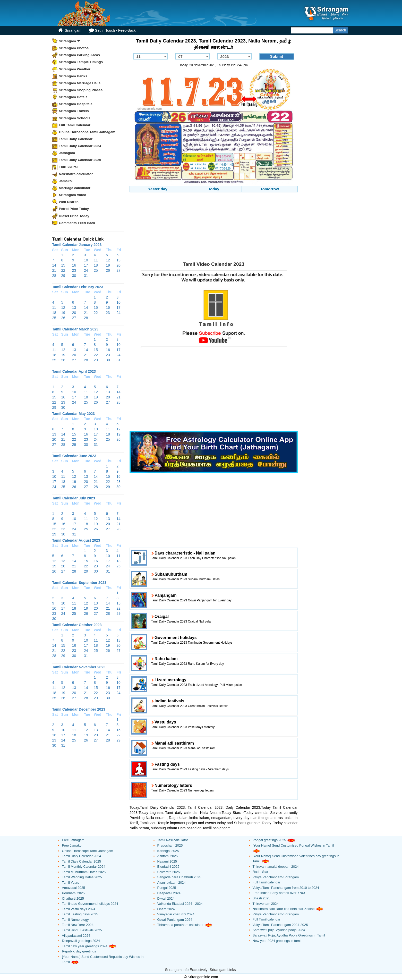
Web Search (69, 202)
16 (74, 265)
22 (63, 270)
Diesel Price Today (74, 216)
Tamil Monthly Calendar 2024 (84, 867)
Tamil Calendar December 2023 (79, 709)
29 (63, 276)
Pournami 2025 (73, 893)
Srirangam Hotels (73, 97)
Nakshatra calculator (76, 174)
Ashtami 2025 (168, 856)
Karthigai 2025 (168, 851)
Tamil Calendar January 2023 (77, 245)
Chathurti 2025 (73, 898)
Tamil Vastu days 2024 (79, 909)
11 (96, 260)
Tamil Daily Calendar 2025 (80, 160)
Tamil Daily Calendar (76, 139)
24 (86, 270)
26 (108, 270)
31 (86, 276)
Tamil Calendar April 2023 (74, 371)
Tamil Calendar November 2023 (79, 667)
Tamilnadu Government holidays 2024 (90, 904)
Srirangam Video (73, 195)
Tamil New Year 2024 (78, 925)
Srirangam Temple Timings (81, 62)
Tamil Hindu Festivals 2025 (82, 930)
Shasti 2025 (262, 898)
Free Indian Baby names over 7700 (279, 893)
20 (118, 265)
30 (74, 276)
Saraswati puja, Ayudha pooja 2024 (279, 930)
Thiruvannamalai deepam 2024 (276, 867)
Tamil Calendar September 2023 (79, 583)
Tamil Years (71, 883)
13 (118, 260)
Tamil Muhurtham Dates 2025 (84, 872)
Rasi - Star (260, 872)
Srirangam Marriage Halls (80, 83)
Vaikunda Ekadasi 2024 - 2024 (180, 904)
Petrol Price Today (74, 209)
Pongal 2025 (167, 888)
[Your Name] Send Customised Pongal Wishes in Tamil (293, 845)
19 (108, 265)
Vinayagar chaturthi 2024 (176, 914)
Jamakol (66, 181)
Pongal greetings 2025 (269, 840)
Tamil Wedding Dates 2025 (82, 877)
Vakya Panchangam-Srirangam (276, 877)
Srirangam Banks (73, 76)
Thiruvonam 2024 (266, 904)
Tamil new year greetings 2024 (85, 946)
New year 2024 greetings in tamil (277, 941)
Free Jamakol (72, 845)
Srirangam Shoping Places (81, 90)
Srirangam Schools (75, 118)
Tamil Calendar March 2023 (75, 329)
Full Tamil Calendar (75, 125)
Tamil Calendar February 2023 (78, 287)
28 (54, 276)
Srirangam (70, 30)
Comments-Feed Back (77, 223)
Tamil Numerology (75, 920)
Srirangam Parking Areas (80, 55)
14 (54, 265)
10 (86, 260)
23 (74, 270)
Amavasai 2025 (74, 888)
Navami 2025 (167, 861)
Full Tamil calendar (267, 882)
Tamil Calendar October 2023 (77, 625)
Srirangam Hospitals (76, 104)
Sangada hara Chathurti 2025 (179, 877)
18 (96, 265)
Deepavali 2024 (169, 893)
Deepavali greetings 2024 (81, 941)
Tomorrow (270, 189)
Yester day (158, 189)
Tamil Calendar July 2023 (74, 498)
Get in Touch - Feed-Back (112, 30)
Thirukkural (68, 167)
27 (118, 270)
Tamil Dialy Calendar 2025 (82, 861)
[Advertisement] (214, 228)
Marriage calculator (75, 188)
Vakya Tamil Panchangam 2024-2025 (280, 925)
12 (108, 260)
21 (54, 270)
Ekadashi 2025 (168, 867)
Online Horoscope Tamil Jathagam (87, 132)
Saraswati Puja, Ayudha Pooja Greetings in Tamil (289, 935)
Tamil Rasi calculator (173, 840)
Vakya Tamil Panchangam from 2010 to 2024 (286, 888)
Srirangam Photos (74, 48)
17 (86, 265)
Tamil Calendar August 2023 (76, 540)
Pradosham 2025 (170, 845)
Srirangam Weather (75, 69)
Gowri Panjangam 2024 (175, 920)
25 (96, 270)
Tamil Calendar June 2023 (74, 456)
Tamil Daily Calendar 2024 (80, 146)
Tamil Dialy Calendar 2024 (82, 856)
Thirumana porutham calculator (181, 925)
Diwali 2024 (166, 898)
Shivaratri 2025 (169, 872)
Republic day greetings (79, 951)
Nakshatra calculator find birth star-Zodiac (284, 909)
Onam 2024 (166, 909)
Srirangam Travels (74, 111)
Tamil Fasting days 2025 (80, 914)
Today (214, 189)
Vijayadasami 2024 (76, 936)
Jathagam (67, 153)
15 (63, 265)
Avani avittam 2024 (172, 883)
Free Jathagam (73, 840)
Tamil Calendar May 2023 (74, 414)
